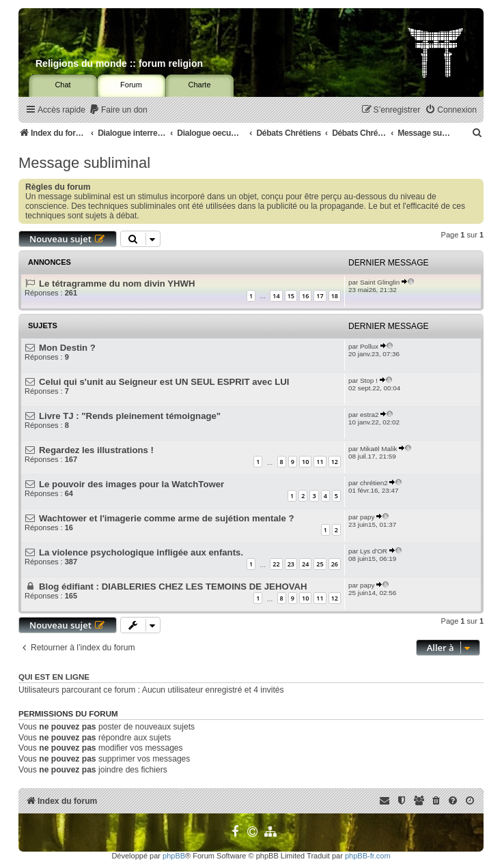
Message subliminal (84, 163)
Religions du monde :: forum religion (119, 63)
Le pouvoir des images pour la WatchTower (131, 484)
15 (291, 296)
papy (367, 517)
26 (335, 564)
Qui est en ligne (54, 677)
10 (305, 462)
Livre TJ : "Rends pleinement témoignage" (130, 416)
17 (320, 296)
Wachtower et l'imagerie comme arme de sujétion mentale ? (166, 518)
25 (320, 564)
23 (291, 564)
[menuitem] (118, 110)
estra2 (369, 415)
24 (305, 564)
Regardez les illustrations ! (96, 450)
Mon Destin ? (67, 348)
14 (276, 296)
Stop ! (369, 380)
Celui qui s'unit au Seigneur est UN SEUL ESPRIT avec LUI (164, 382)
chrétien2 (374, 483)
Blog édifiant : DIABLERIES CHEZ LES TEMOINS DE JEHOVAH (173, 587)
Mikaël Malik (378, 449)
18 (335, 296)
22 (276, 564)
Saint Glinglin (380, 282)
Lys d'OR (374, 551)
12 (335, 462)
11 (320, 462)
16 (305, 296)
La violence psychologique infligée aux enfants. (141, 552)
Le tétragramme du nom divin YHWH (117, 284)
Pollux (369, 346)
